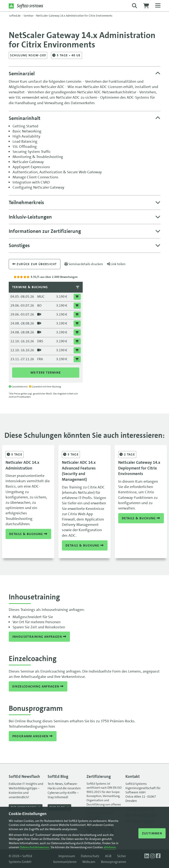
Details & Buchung (28, 534)
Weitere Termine (46, 373)
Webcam (89, 862)
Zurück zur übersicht (35, 264)
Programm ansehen (33, 736)
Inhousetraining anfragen (39, 637)
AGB (108, 856)
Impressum (67, 856)
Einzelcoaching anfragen (38, 686)
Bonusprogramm (114, 862)
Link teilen (116, 264)
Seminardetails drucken (84, 264)
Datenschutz (90, 856)
